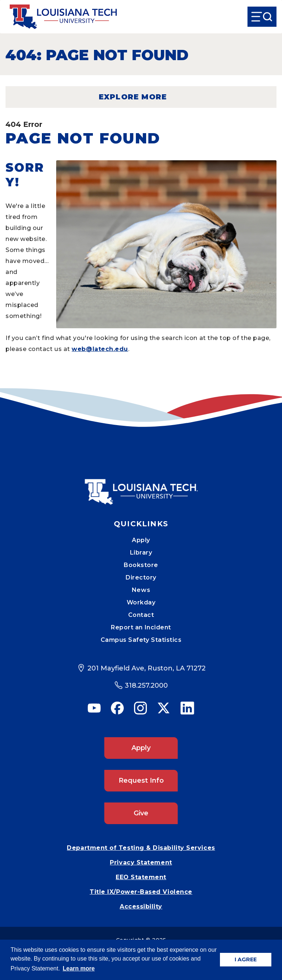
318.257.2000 (146, 685)
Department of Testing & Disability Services (141, 848)
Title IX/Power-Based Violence (141, 892)
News (141, 590)
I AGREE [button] (246, 959)
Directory (141, 577)
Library (141, 553)
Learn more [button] (79, 968)
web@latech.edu (100, 349)
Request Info (141, 780)
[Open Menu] (262, 17)
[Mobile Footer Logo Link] (141, 486)
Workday (141, 602)
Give (141, 813)
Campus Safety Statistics (141, 640)
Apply (141, 540)
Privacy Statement (141, 862)
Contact (141, 615)
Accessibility (141, 906)
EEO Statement (141, 877)
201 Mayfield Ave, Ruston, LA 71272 (147, 668)
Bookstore (141, 565)
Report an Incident (141, 627)
